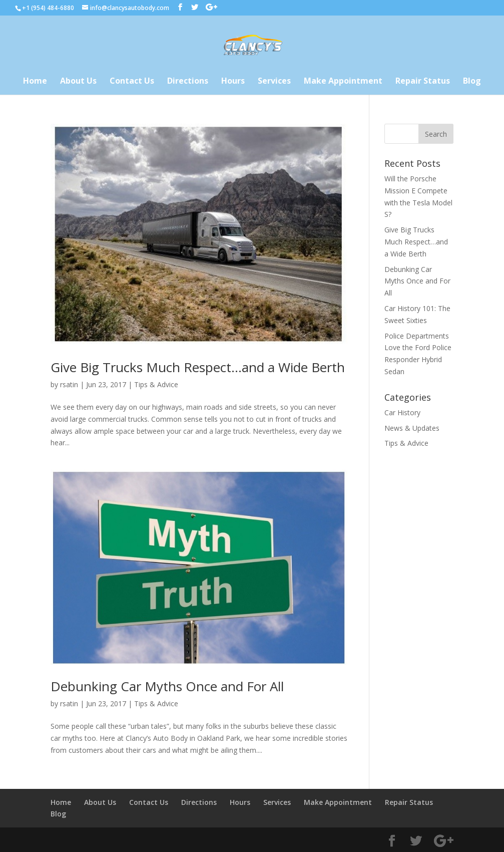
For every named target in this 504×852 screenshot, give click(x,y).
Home (35, 82)
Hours (233, 82)
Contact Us (132, 82)
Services (274, 82)
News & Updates (412, 428)
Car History (402, 412)
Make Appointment (343, 82)
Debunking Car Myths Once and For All (167, 686)
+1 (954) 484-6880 (48, 8)
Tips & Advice (156, 384)
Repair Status (423, 82)
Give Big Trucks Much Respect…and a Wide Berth (198, 367)
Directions (188, 82)
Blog (472, 82)
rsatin (69, 384)
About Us (78, 82)
